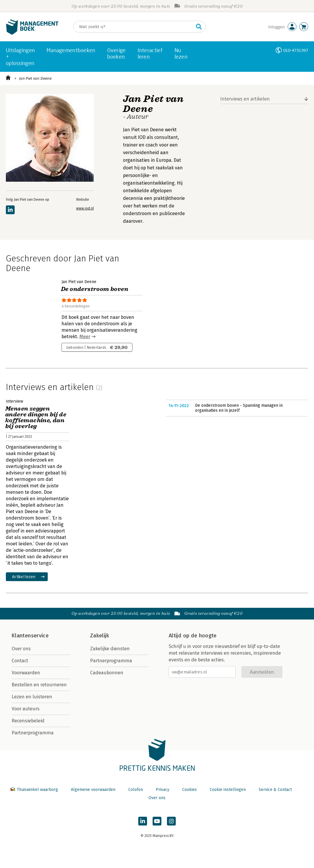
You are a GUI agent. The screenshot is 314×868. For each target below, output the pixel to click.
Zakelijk (100, 636)
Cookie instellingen (228, 790)
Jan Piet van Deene (35, 78)
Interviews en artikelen (245, 99)
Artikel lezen (24, 577)
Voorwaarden (26, 673)
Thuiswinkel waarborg (35, 790)
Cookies (190, 790)
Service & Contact (275, 790)
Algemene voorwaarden (93, 790)
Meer (85, 337)
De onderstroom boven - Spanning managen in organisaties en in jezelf (239, 408)
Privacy (163, 790)
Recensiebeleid (28, 721)
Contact (20, 661)
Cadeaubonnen (107, 673)
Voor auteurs (26, 709)
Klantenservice (30, 636)
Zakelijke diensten (110, 649)
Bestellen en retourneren (39, 685)
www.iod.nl (85, 208)
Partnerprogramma (33, 733)
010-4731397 (296, 50)
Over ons (21, 649)
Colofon (136, 790)
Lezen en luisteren (32, 697)
